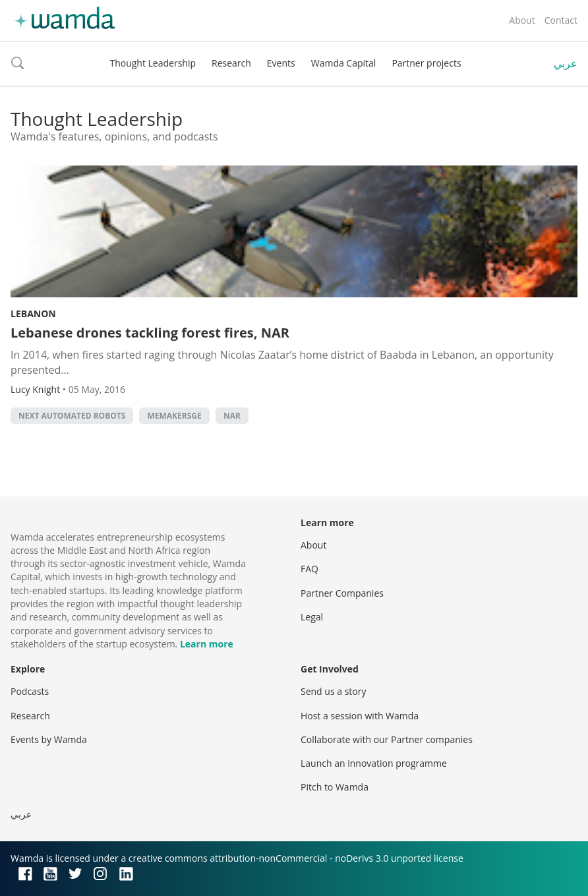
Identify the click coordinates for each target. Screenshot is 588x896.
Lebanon (33, 314)
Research (231, 63)
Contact (561, 20)
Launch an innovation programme (374, 763)
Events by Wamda (49, 739)
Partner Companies (342, 593)
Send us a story (333, 691)
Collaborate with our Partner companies (387, 739)
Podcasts (30, 691)
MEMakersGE (174, 416)
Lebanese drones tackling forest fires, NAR (150, 333)
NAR (232, 416)
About (522, 20)
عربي (566, 63)
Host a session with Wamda (360, 716)
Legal (312, 617)
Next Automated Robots (72, 416)
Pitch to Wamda (335, 787)
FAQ (309, 569)
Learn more (207, 644)
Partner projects (426, 63)
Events (281, 63)
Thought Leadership (153, 63)
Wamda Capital (344, 63)
